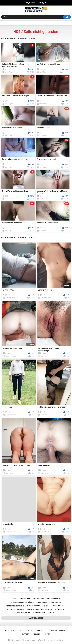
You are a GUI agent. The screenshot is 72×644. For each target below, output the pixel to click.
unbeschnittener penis (16, 609)
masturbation (47, 609)
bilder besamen (39, 599)
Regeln (37, 634)
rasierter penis (33, 609)
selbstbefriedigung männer (22, 602)
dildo (14, 599)
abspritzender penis (15, 606)
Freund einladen (58, 630)
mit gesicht (59, 609)
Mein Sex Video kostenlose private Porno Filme (31, 640)
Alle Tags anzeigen (36, 618)
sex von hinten (24, 613)
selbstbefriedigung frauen (49, 602)
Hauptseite (10, 630)
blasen (51, 613)
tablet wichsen (53, 599)
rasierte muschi (33, 606)
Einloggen (42, 3)
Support (26, 634)
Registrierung (31, 3)
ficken (45, 606)
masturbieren (25, 599)
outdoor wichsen (58, 606)
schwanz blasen (39, 613)
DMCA (48, 634)
